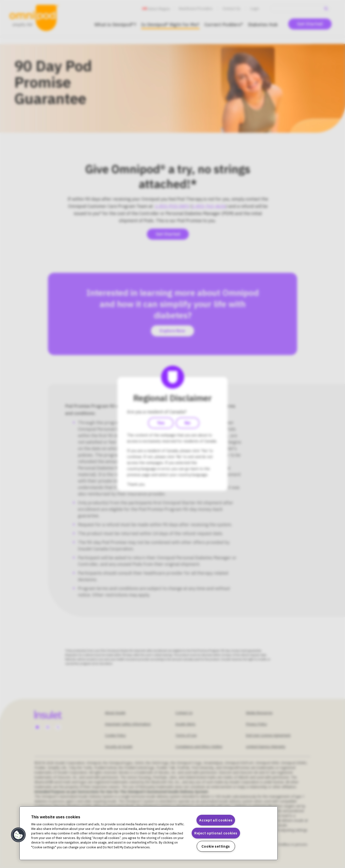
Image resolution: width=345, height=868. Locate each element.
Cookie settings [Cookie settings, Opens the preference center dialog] (216, 846)
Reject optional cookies (216, 833)
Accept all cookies (216, 820)
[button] (18, 835)
